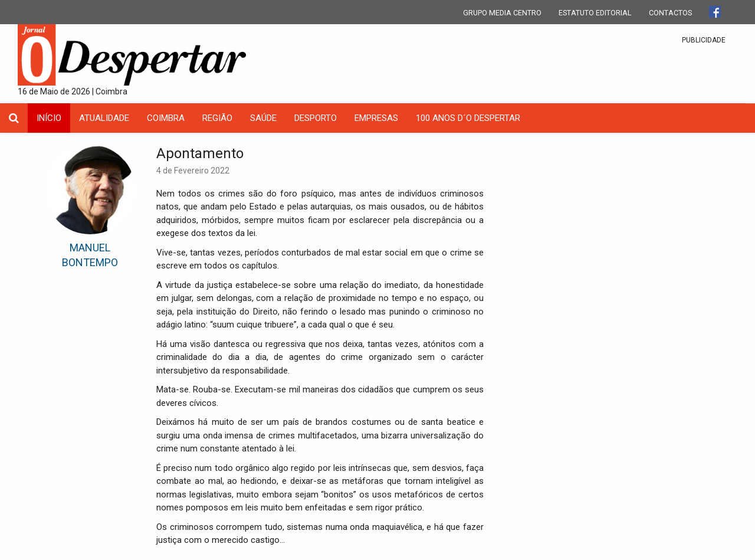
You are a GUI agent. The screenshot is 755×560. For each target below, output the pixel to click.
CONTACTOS (670, 13)
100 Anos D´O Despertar (468, 118)
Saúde (263, 118)
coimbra (166, 118)
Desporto (316, 118)
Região (217, 118)
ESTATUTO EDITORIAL (595, 13)
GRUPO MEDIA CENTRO (502, 13)
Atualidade (104, 118)
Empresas (376, 118)
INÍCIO (49, 118)
